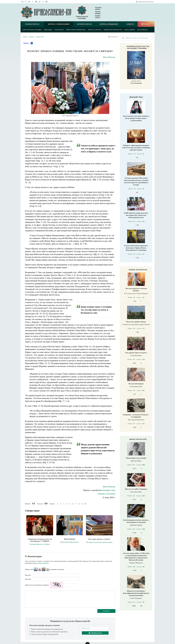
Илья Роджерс (109, 57)
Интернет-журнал (84, 24)
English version (96, 17)
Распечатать (114, 37)
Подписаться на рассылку (146, 2)
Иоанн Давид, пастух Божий (136, 458)
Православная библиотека (76, 30)
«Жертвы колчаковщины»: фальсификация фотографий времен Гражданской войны (136, 593)
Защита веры (40, 37)
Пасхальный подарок (136, 384)
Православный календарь (82, 12)
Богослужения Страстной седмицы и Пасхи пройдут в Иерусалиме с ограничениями (136, 118)
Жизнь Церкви (130, 30)
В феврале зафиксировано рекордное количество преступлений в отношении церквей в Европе (136, 148)
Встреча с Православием (59, 24)
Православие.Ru (43, 563)
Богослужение (142, 30)
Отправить (106, 611)
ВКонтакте (36, 569)
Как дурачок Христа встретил (136, 353)
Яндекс (40, 569)
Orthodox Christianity (106, 494)
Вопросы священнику (109, 24)
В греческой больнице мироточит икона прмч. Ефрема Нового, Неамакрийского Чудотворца (136, 248)
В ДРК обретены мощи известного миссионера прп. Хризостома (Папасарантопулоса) (136, 215)
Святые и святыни (95, 30)
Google (48, 569)
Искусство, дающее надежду (136, 322)
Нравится (26, 43)
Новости (130, 24)
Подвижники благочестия (113, 30)
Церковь (32, 37)
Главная (25, 37)
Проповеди (48, 30)
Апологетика (59, 30)
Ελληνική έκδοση (96, 8)
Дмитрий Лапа (109, 490)
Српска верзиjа (96, 12)
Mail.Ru (44, 569)
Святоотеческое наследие (32, 30)
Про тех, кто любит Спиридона (136, 489)
